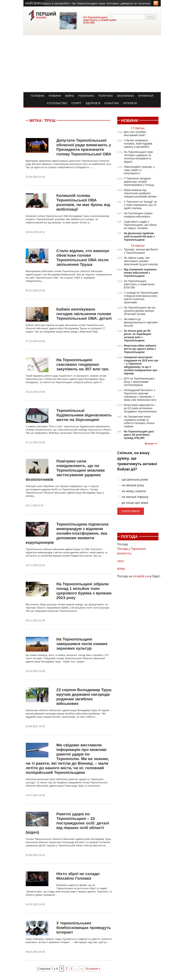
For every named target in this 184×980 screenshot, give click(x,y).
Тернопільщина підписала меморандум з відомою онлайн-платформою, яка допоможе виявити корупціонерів (67, 533)
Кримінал (146, 96)
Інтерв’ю (130, 103)
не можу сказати (132, 491)
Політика (106, 96)
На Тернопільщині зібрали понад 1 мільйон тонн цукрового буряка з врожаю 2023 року (84, 591)
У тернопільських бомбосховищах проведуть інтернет (84, 928)
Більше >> (151, 444)
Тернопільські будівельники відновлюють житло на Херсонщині (84, 415)
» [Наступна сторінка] (81, 969)
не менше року (131, 485)
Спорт (76, 103)
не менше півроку (133, 497)
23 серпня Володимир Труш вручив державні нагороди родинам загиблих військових (84, 697)
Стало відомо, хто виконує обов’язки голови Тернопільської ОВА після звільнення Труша (83, 258)
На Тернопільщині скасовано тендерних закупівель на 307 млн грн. (83, 364)
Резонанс (86, 96)
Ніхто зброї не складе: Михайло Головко (78, 876)
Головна (38, 96)
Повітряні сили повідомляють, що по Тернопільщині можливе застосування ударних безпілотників (65, 470)
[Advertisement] (92, 64)
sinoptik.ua (141, 576)
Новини (55, 96)
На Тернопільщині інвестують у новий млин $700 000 (100, 20)
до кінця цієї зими (133, 503)
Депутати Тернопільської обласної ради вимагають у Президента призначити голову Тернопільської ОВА (84, 147)
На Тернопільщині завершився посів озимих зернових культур (82, 644)
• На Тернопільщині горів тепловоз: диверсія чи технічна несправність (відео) (127, 3)
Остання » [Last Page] (93, 969)
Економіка (126, 96)
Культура (112, 103)
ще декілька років (133, 480)
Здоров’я (93, 103)
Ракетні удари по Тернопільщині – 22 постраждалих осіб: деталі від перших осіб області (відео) (67, 823)
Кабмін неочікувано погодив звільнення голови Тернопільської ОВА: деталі (84, 314)
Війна (70, 96)
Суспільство (57, 103)
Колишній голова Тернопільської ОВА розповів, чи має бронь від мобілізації (83, 202)
